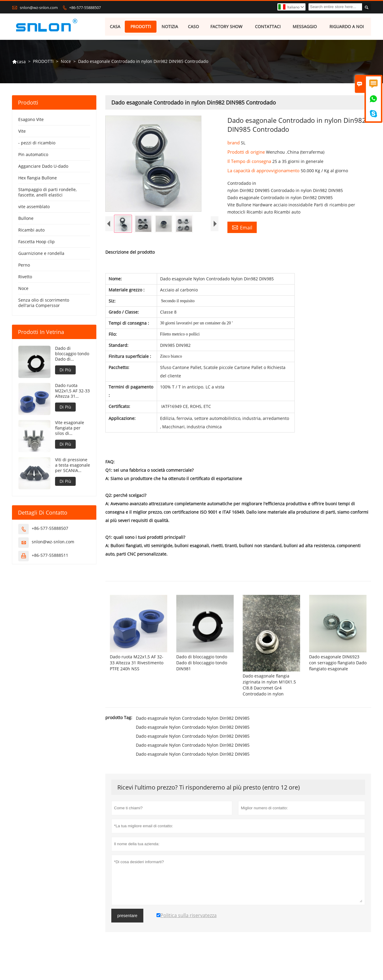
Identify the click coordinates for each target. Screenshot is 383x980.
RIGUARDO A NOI (347, 27)
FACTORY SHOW (226, 27)
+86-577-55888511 (50, 556)
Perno (24, 266)
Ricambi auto (31, 230)
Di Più (65, 370)
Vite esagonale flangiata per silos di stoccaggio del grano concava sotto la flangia (70, 429)
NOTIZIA (170, 27)
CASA (115, 27)
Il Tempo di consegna (250, 162)
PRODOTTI (141, 27)
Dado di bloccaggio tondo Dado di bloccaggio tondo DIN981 (72, 354)
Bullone (26, 219)
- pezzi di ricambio (37, 143)
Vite (22, 132)
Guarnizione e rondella (41, 254)
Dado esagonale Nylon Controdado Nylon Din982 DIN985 (193, 733)
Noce (66, 62)
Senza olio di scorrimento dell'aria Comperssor (44, 303)
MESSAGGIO (305, 27)
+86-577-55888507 (85, 7)
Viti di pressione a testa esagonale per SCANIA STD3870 (73, 466)
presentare (127, 931)
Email (242, 228)
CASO (193, 27)
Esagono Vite (31, 120)
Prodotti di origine (247, 152)
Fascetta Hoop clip (37, 242)
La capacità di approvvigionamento (264, 171)
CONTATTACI (268, 27)
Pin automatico (33, 155)
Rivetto (25, 277)
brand (234, 143)
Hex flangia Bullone (38, 178)
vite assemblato (34, 207)
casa (19, 62)
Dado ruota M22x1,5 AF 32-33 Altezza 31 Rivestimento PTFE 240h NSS (72, 391)
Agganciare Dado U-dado (43, 167)
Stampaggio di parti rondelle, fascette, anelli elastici (47, 193)
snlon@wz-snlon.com (39, 7)
